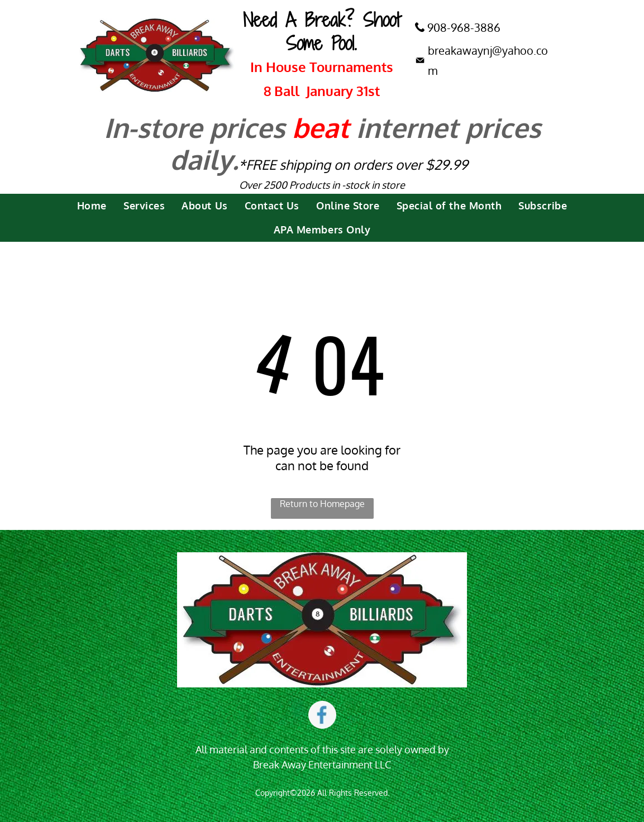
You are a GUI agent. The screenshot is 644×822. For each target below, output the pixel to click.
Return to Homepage (322, 504)
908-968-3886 (464, 27)
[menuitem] (92, 206)
